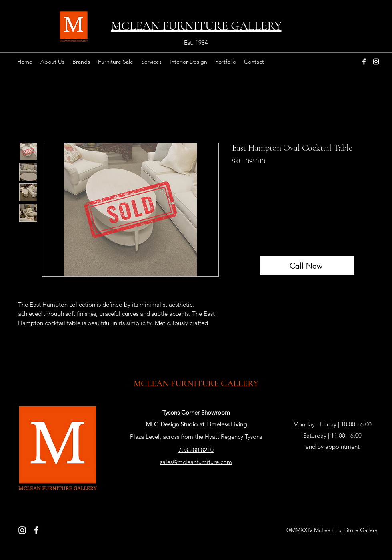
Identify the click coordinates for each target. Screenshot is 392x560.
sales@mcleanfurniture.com (196, 462)
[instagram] (376, 62)
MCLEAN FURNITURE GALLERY (196, 383)
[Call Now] (307, 266)
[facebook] (364, 62)
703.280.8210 (196, 450)
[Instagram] (22, 530)
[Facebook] (36, 530)
